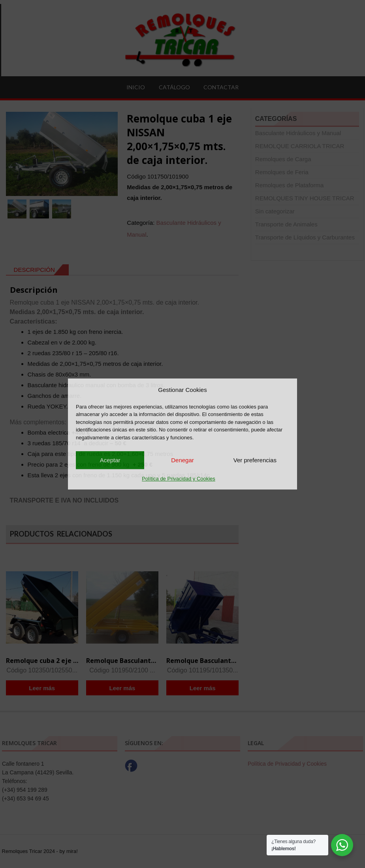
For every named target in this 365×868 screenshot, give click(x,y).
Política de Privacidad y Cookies (179, 479)
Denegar (182, 460)
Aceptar (110, 460)
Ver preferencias (255, 460)
